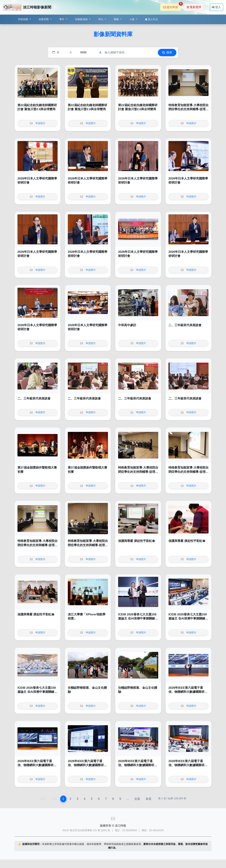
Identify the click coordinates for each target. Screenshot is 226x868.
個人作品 (151, 19)
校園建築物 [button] (82, 19)
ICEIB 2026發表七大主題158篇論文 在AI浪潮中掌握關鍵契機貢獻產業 (138, 619)
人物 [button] (132, 19)
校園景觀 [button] (44, 19)
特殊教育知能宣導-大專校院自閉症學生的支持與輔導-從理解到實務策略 (188, 109)
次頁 (137, 799)
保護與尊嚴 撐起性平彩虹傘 (137, 541)
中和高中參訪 (127, 325)
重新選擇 (194, 7)
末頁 (148, 799)
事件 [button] (62, 19)
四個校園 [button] (23, 19)
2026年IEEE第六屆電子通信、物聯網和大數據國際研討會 (188, 692)
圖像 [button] (117, 19)
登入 (216, 7)
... (128, 799)
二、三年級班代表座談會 (185, 325)
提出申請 (172, 6)
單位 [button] (101, 19)
